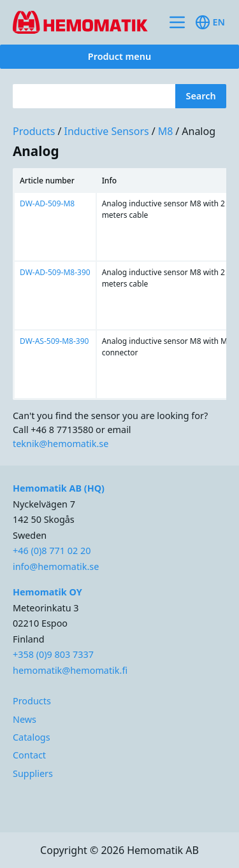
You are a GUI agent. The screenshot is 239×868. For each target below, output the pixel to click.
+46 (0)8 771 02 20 (52, 551)
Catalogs (32, 737)
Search (200, 96)
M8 (166, 131)
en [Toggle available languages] (210, 22)
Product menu (119, 56)
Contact (29, 755)
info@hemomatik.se (56, 566)
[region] (119, 284)
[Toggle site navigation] (177, 22)
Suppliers (33, 773)
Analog (199, 131)
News (25, 719)
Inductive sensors (106, 131)
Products (34, 131)
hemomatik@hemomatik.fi (70, 670)
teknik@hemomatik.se (61, 444)
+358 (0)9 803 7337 (53, 654)
